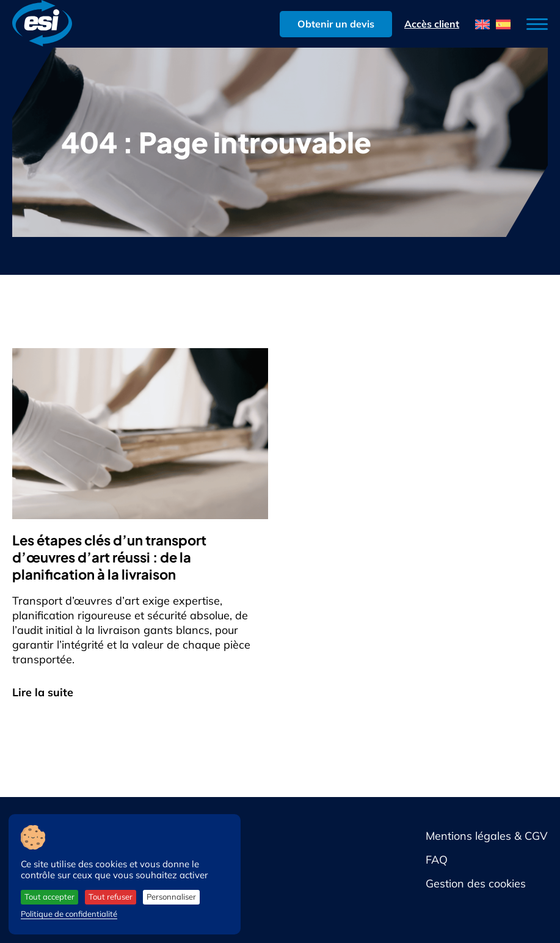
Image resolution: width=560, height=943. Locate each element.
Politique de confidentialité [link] (69, 914)
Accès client (432, 24)
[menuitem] (482, 24)
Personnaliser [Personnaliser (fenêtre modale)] (171, 897)
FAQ (437, 860)
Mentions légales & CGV (487, 836)
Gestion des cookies (476, 883)
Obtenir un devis (336, 24)
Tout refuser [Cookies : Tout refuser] (111, 897)
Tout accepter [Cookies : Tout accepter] (49, 897)
